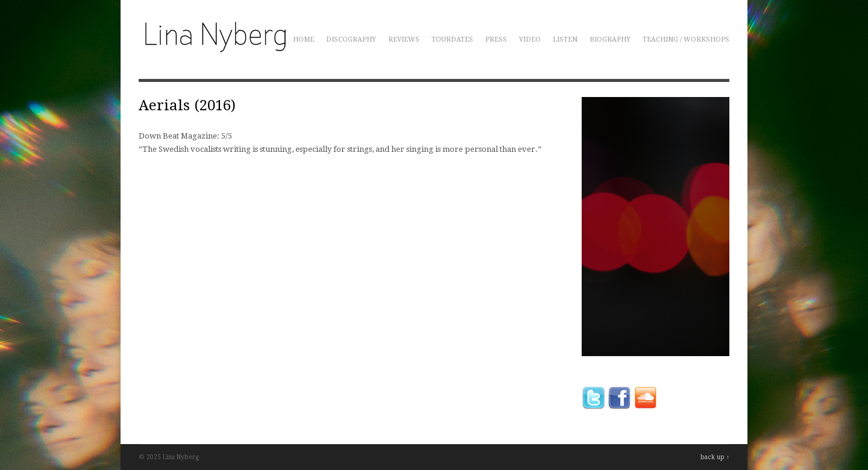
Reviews (404, 39)
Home (303, 39)
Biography (610, 39)
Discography (351, 39)
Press (496, 39)
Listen (565, 39)
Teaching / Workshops (686, 39)
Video (530, 39)
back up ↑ (715, 457)
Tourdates (452, 39)
